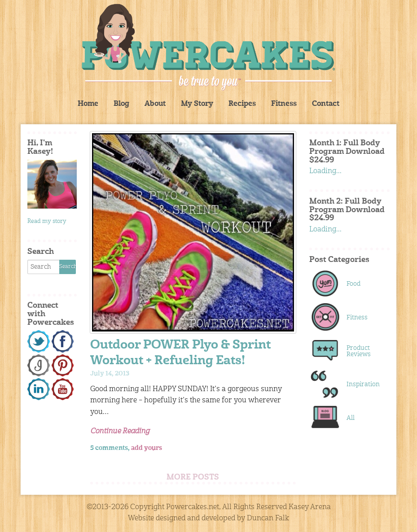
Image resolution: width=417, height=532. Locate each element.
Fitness (284, 104)
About (155, 104)
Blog (121, 104)
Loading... (325, 171)
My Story (197, 104)
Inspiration (363, 384)
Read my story (47, 221)
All (351, 418)
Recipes (242, 104)
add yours (147, 448)
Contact (326, 104)
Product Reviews (359, 351)
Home (88, 104)
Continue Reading (120, 432)
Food (353, 284)
